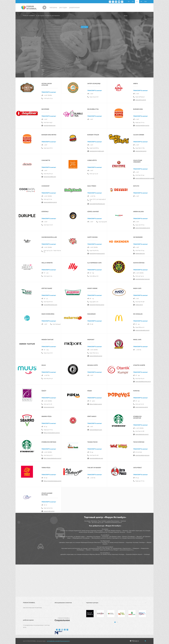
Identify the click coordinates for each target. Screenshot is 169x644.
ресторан (63, 7)
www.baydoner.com (50, 125)
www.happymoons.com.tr (97, 253)
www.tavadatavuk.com (96, 458)
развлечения (74, 7)
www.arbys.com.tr (141, 100)
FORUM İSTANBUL (29, 16)
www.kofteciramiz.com (50, 305)
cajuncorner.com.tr (141, 151)
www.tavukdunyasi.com (142, 455)
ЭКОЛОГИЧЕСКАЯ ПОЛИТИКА (32, 608)
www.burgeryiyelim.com (97, 151)
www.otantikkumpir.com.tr (143, 381)
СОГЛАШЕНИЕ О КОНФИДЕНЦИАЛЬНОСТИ (58, 641)
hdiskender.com (140, 253)
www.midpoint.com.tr (96, 356)
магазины (53, 7)
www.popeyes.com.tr (142, 407)
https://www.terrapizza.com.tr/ (53, 481)
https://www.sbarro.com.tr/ (52, 433)
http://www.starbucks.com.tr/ (52, 458)
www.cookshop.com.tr (50, 202)
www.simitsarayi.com (96, 430)
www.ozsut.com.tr (49, 407)
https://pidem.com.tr (96, 404)
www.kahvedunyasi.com (143, 279)
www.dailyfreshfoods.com (97, 204)
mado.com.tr (139, 305)
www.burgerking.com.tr (142, 125)
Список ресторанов (53, 16)
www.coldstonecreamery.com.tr (145, 178)
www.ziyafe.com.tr (49, 511)
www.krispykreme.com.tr (97, 305)
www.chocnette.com (50, 177)
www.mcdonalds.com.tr (142, 330)
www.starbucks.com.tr (142, 434)
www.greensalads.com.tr (143, 228)
